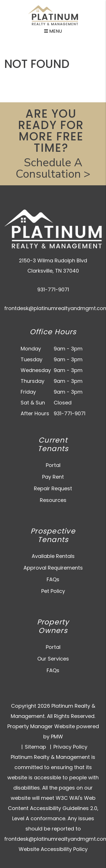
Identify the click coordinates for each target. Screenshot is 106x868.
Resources (53, 500)
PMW (57, 737)
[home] (53, 15)
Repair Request (53, 488)
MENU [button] (53, 31)
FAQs (53, 579)
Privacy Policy (70, 747)
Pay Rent (53, 477)
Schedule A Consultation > (53, 168)
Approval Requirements (53, 568)
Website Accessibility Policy (53, 849)
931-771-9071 (53, 289)
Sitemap (35, 747)
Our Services (53, 659)
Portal (53, 465)
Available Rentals (53, 556)
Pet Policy (53, 591)
